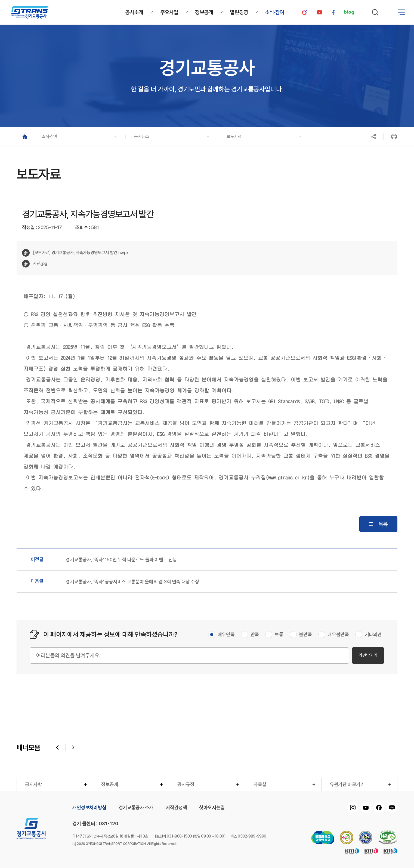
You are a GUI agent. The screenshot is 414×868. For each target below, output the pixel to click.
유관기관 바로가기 (347, 784)
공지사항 (33, 784)
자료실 (260, 784)
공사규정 (186, 784)
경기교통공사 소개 (136, 808)
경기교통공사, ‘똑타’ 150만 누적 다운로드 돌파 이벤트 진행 (121, 560)
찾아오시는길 (212, 808)
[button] (79, 136)
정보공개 (110, 784)
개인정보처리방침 (89, 808)
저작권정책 (176, 808)
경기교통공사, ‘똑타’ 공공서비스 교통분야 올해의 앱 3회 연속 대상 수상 (132, 582)
